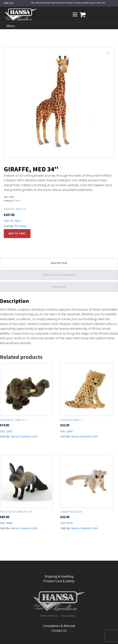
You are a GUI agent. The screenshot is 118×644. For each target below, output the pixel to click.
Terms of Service (49, 616)
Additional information (59, 275)
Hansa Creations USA (24, 436)
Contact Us (59, 631)
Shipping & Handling (59, 576)
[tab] (59, 263)
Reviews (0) (59, 287)
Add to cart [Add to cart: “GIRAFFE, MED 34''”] (17, 233)
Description (59, 263)
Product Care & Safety (59, 581)
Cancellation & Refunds (59, 626)
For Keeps (21, 226)
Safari (18, 201)
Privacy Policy (68, 616)
